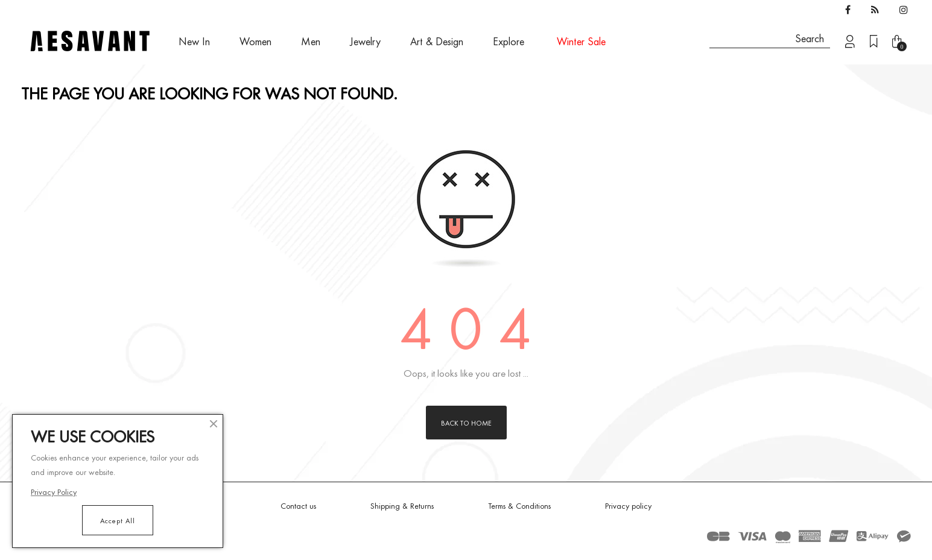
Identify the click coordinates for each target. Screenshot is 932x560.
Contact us (298, 505)
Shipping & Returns (402, 505)
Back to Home (466, 423)
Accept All (118, 520)
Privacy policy (628, 505)
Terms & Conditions (519, 505)
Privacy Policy (54, 492)
